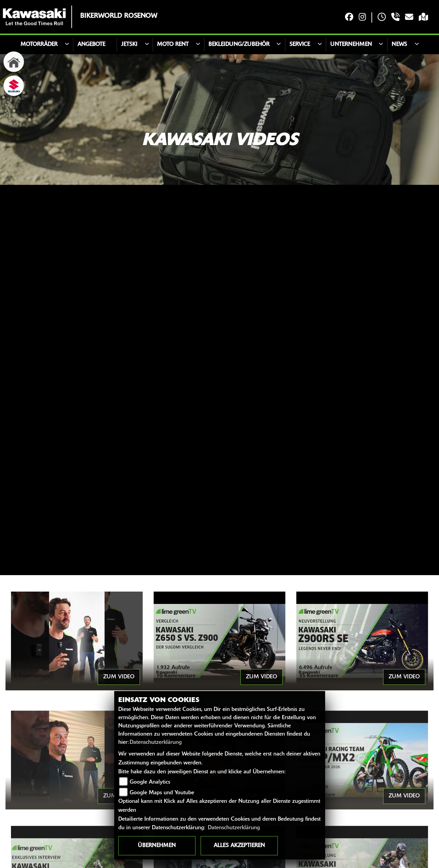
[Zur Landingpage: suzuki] (14, 86)
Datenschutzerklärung (156, 742)
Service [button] (300, 45)
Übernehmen (157, 846)
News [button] (399, 45)
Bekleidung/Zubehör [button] (239, 45)
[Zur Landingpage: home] (14, 62)
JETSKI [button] (129, 45)
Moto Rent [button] (173, 45)
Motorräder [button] (39, 45)
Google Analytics (150, 782)
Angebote (91, 45)
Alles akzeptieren (239, 846)
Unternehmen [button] (351, 45)
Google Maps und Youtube (162, 793)
